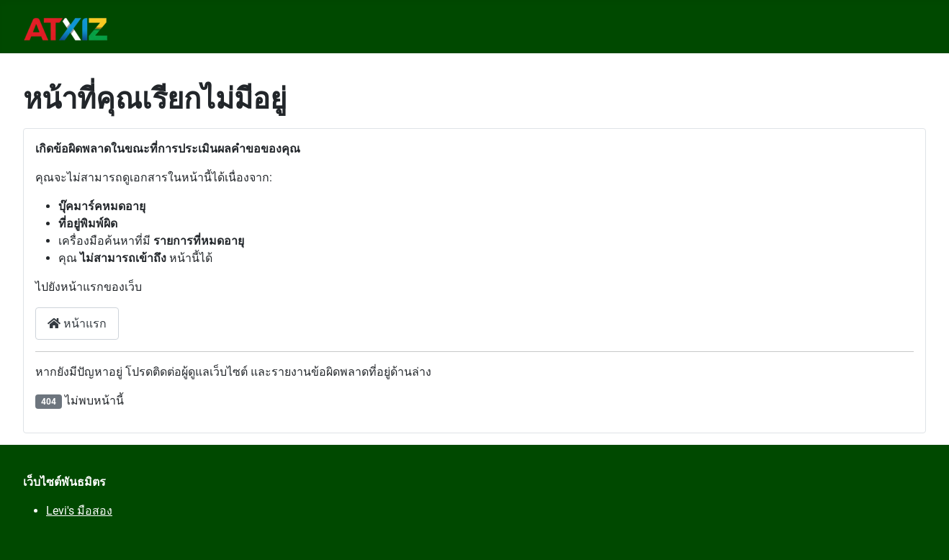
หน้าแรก (77, 324)
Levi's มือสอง (79, 511)
